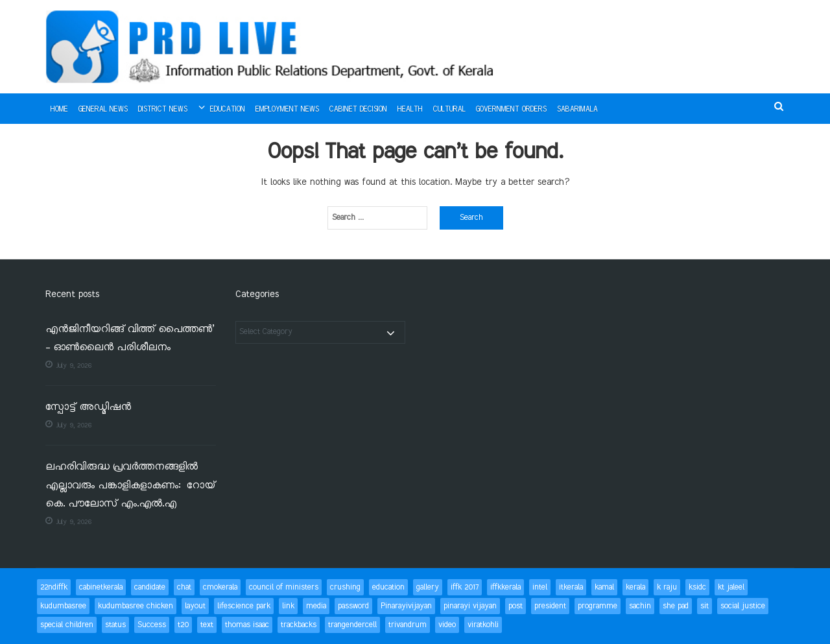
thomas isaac (247, 625)
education (388, 587)
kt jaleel (731, 587)
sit (705, 606)
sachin (640, 606)
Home (59, 110)
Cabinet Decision (358, 110)
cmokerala (220, 587)
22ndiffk (54, 587)
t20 (183, 625)
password (353, 606)
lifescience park (244, 606)
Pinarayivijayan (406, 606)
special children (67, 625)
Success (152, 625)
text (207, 625)
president (550, 606)
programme (598, 606)
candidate (150, 587)
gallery (428, 587)
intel (540, 587)
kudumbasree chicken (136, 606)
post (516, 606)
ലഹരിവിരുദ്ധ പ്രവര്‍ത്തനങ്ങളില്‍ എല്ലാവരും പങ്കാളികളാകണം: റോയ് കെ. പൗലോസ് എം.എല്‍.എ (130, 486)
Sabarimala (577, 110)
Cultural (449, 110)
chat (184, 587)
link (288, 606)
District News (163, 110)
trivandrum (408, 625)
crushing (345, 587)
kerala (635, 587)
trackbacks (299, 625)
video (447, 625)
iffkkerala (505, 587)
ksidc (697, 587)
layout (195, 606)
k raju (667, 587)
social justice (743, 606)
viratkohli (483, 625)
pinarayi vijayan (470, 606)
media (316, 606)
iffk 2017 (465, 587)
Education (228, 110)
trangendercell (352, 625)
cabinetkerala (101, 587)
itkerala (571, 587)
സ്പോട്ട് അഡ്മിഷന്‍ (88, 408)
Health (410, 110)
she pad (676, 606)
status (115, 625)
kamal (604, 587)
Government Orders (511, 110)
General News (103, 110)
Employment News (287, 110)
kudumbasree (63, 606)
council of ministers (284, 587)
